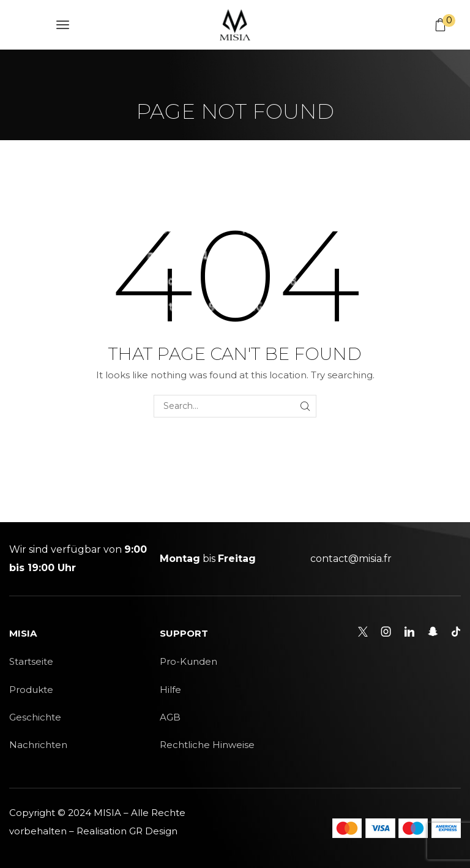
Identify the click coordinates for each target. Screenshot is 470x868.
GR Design (153, 831)
